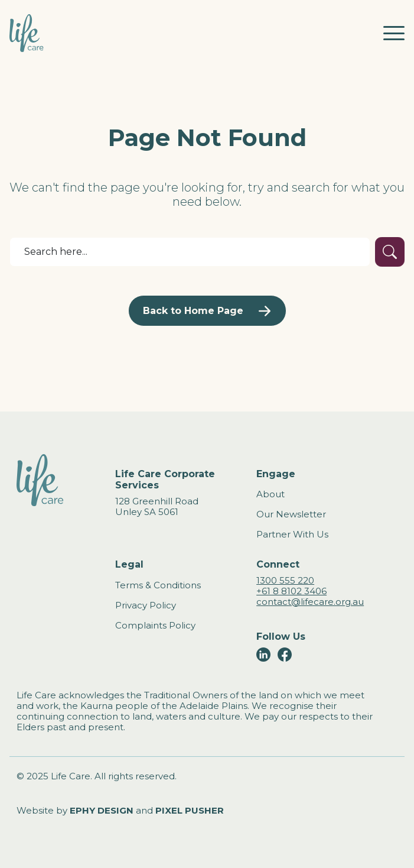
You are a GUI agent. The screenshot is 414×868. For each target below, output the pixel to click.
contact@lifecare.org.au (310, 602)
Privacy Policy (146, 605)
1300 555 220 (285, 580)
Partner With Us (292, 534)
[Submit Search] (390, 252)
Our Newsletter (291, 514)
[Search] (190, 252)
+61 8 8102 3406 (291, 591)
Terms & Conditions (158, 585)
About (270, 494)
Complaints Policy (155, 625)
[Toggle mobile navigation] (394, 33)
